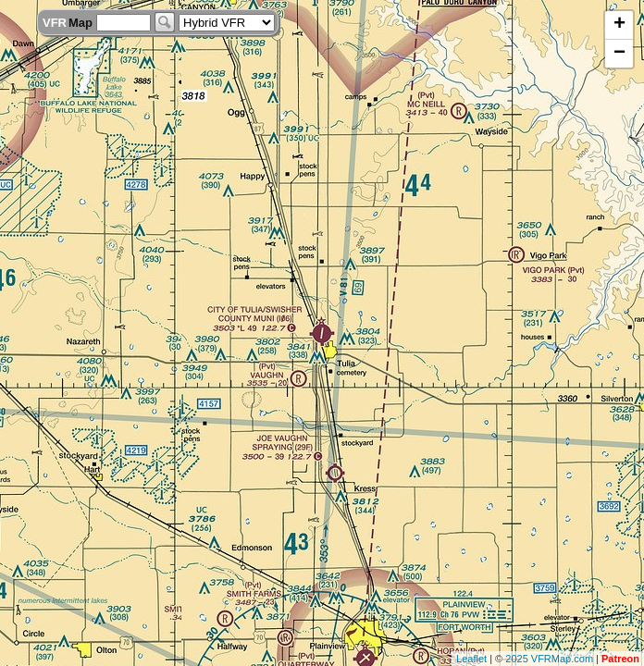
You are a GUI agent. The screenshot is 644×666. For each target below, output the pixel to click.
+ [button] (619, 25)
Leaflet (471, 659)
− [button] (619, 54)
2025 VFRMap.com (549, 659)
